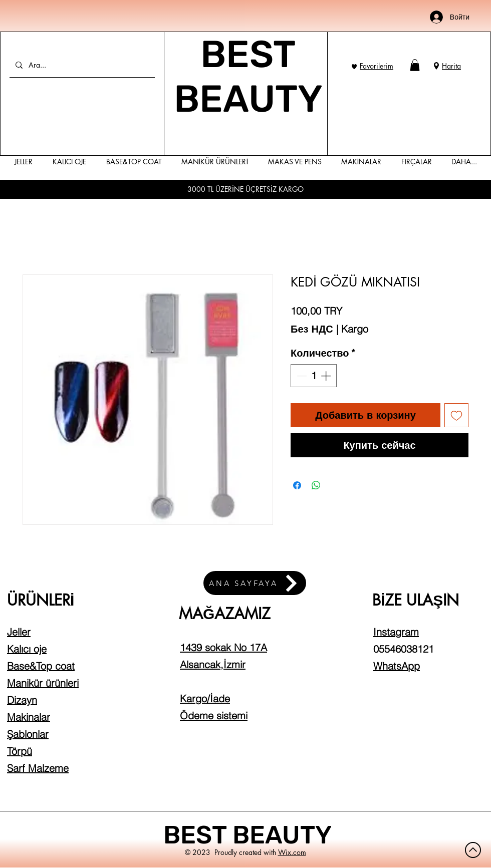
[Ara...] (81, 65)
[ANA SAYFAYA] (255, 583)
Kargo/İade (205, 698)
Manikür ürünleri (43, 683)
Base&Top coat (41, 666)
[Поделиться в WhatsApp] (316, 485)
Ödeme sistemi (214, 715)
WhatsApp (397, 666)
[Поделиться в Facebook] (297, 485)
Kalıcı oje (27, 649)
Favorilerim (377, 66)
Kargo (355, 329)
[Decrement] (301, 376)
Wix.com (292, 852)
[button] (415, 65)
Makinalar (29, 717)
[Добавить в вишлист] (456, 415)
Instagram (396, 632)
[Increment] (327, 376)
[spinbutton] (314, 376)
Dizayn (22, 700)
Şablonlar (28, 734)
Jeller (19, 632)
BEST (198, 835)
